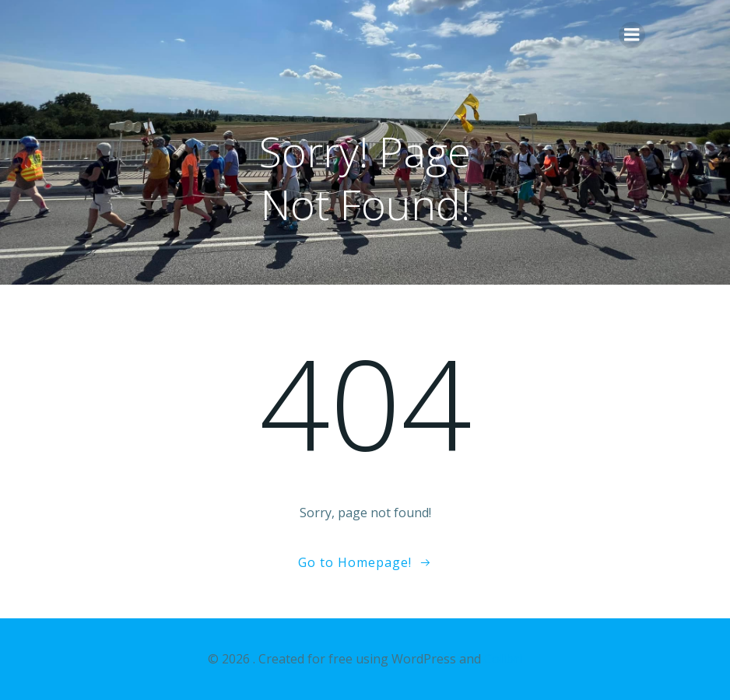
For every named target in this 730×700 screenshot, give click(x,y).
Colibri (503, 659)
